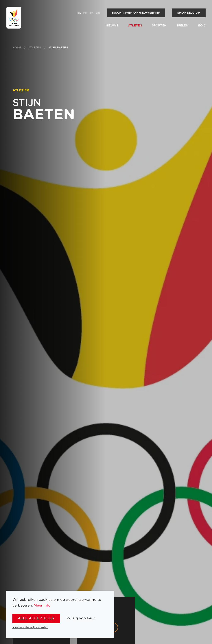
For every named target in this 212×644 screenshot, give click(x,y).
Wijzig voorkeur (81, 618)
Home (17, 48)
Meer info (42, 605)
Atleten (135, 26)
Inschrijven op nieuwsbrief (136, 13)
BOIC (202, 26)
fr (85, 13)
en (92, 13)
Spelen (182, 26)
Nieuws (112, 26)
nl (79, 13)
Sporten (159, 26)
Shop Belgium (189, 13)
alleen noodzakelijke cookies (30, 627)
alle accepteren (36, 618)
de (98, 13)
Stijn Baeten (58, 48)
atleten (35, 48)
